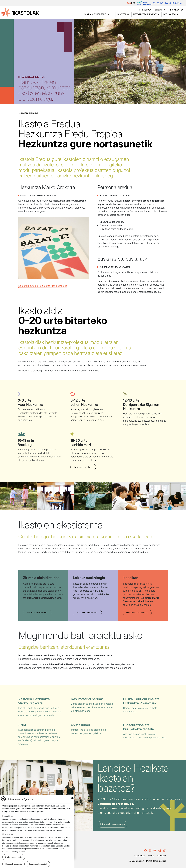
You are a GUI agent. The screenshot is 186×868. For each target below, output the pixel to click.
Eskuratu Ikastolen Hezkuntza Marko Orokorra (43, 286)
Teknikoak (9, 834)
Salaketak (161, 856)
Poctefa (151, 856)
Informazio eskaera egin (112, 824)
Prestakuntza (176, 10)
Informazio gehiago (83, 467)
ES (134, 3)
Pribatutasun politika (156, 861)
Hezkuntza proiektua (146, 14)
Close (72, 798)
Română (177, 3)
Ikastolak (123, 14)
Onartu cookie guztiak (38, 864)
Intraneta (159, 10)
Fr (158, 3)
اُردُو (163, 3)
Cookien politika (136, 861)
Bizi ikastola (171, 14)
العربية (169, 3)
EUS (129, 3)
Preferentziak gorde (14, 857)
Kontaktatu (140, 856)
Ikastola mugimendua (96, 14)
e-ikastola (145, 10)
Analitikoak (9, 816)
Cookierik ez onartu (14, 864)
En (154, 3)
